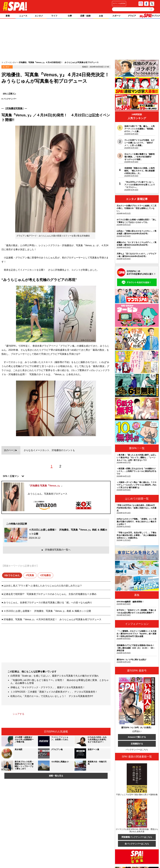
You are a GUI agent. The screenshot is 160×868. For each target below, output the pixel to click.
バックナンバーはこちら (137, 749)
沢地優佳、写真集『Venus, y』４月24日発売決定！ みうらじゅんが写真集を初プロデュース (52, 619)
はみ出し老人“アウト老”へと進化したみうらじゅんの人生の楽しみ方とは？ (43, 586)
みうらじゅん (13, 575)
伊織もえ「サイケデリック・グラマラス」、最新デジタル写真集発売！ (48, 687)
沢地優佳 (46, 575)
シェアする (18, 714)
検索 (151, 9)
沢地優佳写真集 (14, 108)
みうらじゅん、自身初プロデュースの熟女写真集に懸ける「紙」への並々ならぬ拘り (48, 603)
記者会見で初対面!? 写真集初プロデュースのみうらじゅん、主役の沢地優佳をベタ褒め (50, 594)
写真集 (31, 575)
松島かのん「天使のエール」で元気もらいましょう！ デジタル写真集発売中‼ (52, 696)
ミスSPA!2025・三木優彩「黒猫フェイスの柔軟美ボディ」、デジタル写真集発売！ (54, 692)
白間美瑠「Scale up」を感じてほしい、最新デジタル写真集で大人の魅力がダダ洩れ (55, 676)
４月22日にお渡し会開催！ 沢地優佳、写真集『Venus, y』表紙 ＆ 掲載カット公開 (47, 611)
